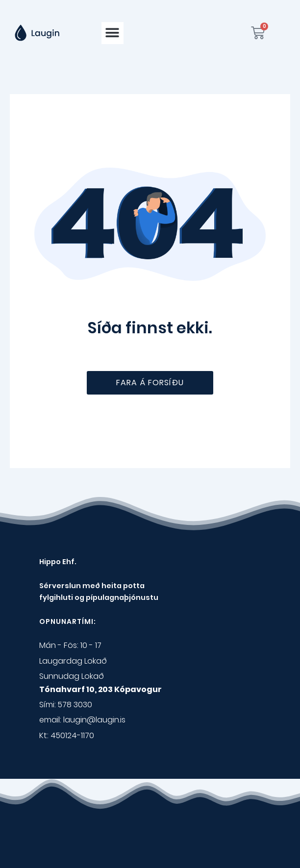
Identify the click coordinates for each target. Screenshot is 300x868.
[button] (112, 33)
